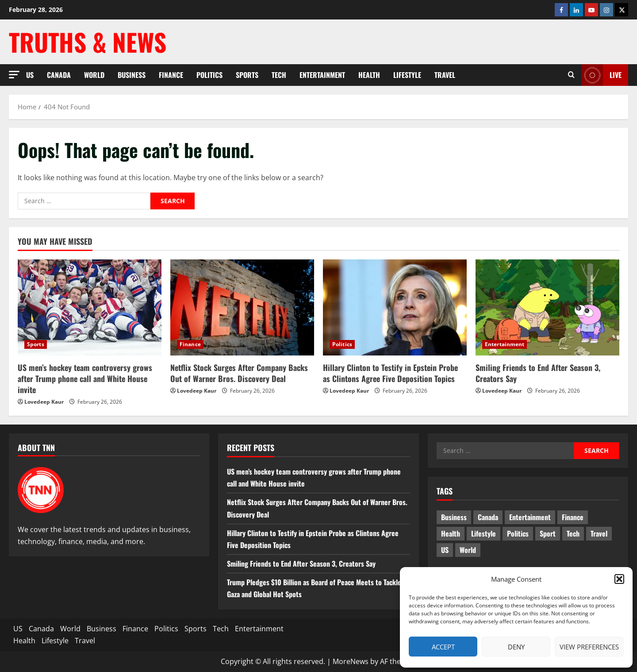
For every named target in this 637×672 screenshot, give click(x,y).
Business (132, 75)
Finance (171, 75)
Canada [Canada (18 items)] (488, 517)
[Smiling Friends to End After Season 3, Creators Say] (547, 307)
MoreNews (351, 661)
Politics (209, 75)
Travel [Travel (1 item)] (599, 533)
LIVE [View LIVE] (601, 75)
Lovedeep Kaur (44, 402)
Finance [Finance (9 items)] (573, 517)
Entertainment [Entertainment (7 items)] (530, 517)
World (94, 75)
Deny (516, 647)
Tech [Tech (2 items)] (573, 533)
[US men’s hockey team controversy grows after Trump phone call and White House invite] (90, 307)
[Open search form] (571, 75)
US (30, 75)
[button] (619, 579)
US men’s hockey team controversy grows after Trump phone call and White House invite (85, 378)
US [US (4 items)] (445, 550)
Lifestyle (407, 75)
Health (369, 75)
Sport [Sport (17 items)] (548, 533)
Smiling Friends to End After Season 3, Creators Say (538, 373)
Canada (59, 75)
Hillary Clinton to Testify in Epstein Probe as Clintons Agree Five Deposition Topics (390, 373)
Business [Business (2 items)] (454, 517)
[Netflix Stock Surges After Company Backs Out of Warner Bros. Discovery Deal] (242, 307)
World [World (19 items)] (468, 550)
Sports (247, 75)
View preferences (589, 647)
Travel (445, 75)
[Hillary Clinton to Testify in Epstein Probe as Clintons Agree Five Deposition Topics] (395, 307)
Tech (279, 75)
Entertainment (322, 75)
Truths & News (88, 42)
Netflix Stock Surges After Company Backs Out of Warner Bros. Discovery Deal (239, 373)
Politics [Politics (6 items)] (518, 533)
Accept (443, 647)
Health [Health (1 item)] (451, 533)
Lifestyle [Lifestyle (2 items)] (484, 533)
